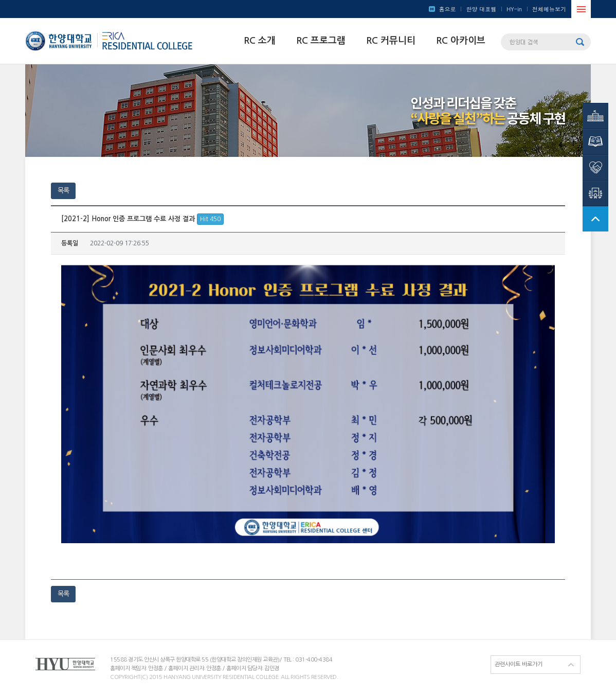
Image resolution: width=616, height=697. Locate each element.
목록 (63, 191)
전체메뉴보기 (549, 9)
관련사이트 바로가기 (519, 664)
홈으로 (447, 9)
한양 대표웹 (481, 9)
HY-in (514, 9)
